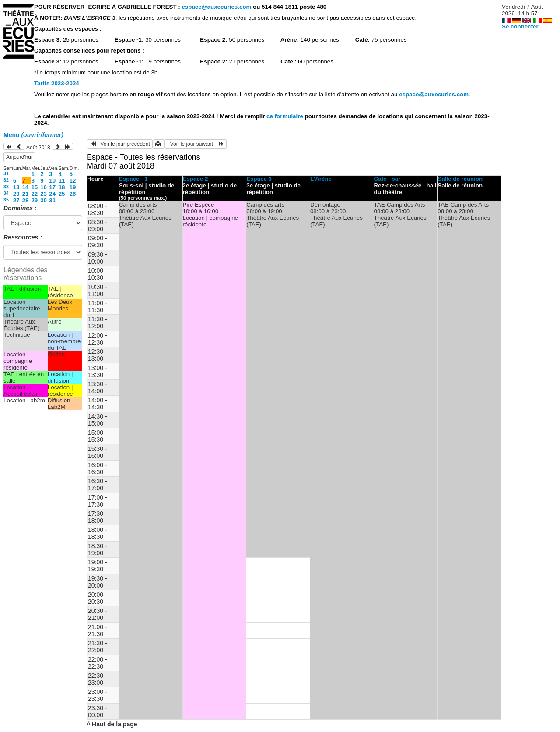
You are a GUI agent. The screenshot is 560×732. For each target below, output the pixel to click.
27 (16, 200)
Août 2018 (38, 148)
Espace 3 (259, 179)
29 (34, 200)
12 (73, 181)
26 (73, 194)
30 (44, 200)
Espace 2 (196, 179)
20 (16, 194)
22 (34, 194)
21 (26, 194)
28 (26, 200)
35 (6, 200)
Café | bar (387, 179)
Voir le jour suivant (196, 144)
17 (52, 187)
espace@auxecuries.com (216, 7)
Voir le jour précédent (120, 144)
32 (6, 180)
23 (44, 194)
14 (26, 187)
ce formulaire (285, 116)
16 (44, 187)
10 (52, 181)
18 (62, 187)
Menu (33, 135)
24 (52, 194)
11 (62, 181)
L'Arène (321, 179)
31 (6, 173)
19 (73, 187)
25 (62, 194)
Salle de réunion (460, 179)
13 (16, 187)
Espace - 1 (133, 179)
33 (6, 187)
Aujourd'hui (19, 157)
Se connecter (520, 26)
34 (6, 193)
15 (34, 187)
